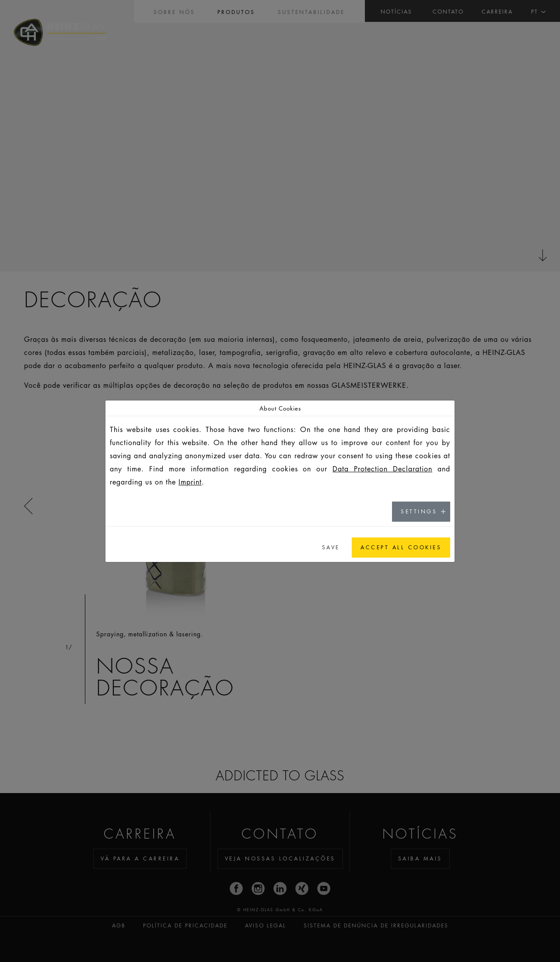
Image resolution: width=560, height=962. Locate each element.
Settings (419, 511)
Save (331, 547)
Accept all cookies (401, 547)
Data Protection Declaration (382, 469)
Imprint (190, 482)
